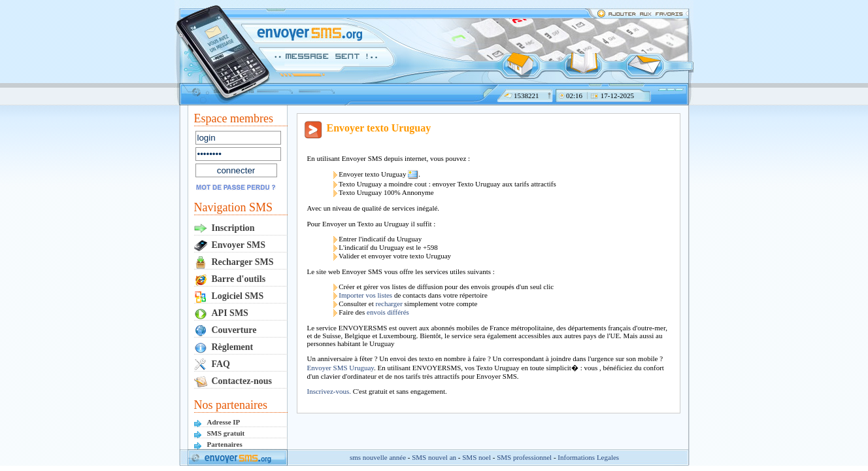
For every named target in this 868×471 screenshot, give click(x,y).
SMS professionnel (524, 457)
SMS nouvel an (434, 457)
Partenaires (225, 444)
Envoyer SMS (239, 245)
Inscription (233, 228)
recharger (389, 304)
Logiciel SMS (238, 296)
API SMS (230, 313)
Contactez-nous (242, 381)
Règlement (233, 347)
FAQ (221, 364)
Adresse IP (224, 422)
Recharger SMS (243, 262)
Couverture (234, 330)
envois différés (388, 312)
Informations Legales (588, 457)
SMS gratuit (226, 433)
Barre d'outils (239, 279)
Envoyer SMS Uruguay (341, 368)
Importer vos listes (365, 295)
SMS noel (476, 457)
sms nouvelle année (378, 457)
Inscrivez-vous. (330, 391)
